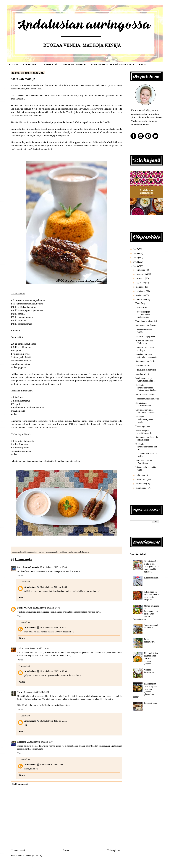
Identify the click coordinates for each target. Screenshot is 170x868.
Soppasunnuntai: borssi (146, 325)
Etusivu (66, 850)
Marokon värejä (142, 374)
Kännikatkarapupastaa (145, 336)
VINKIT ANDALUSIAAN (75, 64)
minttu (56, 552)
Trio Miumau (23, 112)
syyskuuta (141, 283)
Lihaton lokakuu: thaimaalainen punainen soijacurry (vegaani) (151, 658)
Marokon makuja (143, 366)
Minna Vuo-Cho (25, 608)
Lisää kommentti (20, 784)
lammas (49, 552)
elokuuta (140, 287)
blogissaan (80, 105)
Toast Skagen (141, 303)
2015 (136, 258)
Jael (19, 648)
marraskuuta (142, 274)
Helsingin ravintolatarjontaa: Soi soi (146, 447)
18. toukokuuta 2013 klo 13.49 (53, 567)
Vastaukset (25, 582)
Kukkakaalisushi (151, 578)
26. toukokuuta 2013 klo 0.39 (40, 742)
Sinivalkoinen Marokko (146, 370)
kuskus (42, 552)
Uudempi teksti (18, 850)
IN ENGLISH (30, 64)
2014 (136, 262)
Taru (20, 692)
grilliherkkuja (24, 552)
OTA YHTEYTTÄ (49, 64)
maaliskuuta (141, 479)
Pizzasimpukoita (143, 426)
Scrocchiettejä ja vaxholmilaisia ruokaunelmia (143, 314)
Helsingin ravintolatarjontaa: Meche (144, 419)
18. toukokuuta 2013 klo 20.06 (36, 692)
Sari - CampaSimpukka (28, 567)
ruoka (71, 552)
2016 (136, 253)
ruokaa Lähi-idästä (82, 552)
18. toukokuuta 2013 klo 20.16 (53, 721)
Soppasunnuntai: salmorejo (147, 399)
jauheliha (34, 552)
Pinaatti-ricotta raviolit (145, 395)
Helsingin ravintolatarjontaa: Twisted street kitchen (146, 388)
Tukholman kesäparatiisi (146, 321)
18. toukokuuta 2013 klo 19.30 (53, 587)
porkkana (64, 552)
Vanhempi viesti (114, 850)
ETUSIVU (14, 64)
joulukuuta (141, 270)
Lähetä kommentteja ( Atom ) (29, 855)
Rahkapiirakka (150, 703)
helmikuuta (141, 484)
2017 (136, 249)
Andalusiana (30, 587)
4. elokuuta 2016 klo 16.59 (52, 765)
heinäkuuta (141, 291)
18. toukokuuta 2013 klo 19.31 (53, 627)
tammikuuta (141, 488)
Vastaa (20, 575)
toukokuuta (141, 300)
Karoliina (22, 742)
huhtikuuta (141, 475)
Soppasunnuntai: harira (145, 361)
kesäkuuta (141, 295)
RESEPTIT (144, 64)
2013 (136, 266)
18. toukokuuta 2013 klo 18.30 (35, 648)
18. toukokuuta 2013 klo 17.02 (46, 608)
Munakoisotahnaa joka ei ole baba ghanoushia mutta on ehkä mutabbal (151, 567)
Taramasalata (141, 308)
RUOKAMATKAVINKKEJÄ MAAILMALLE (113, 64)
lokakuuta (141, 278)
